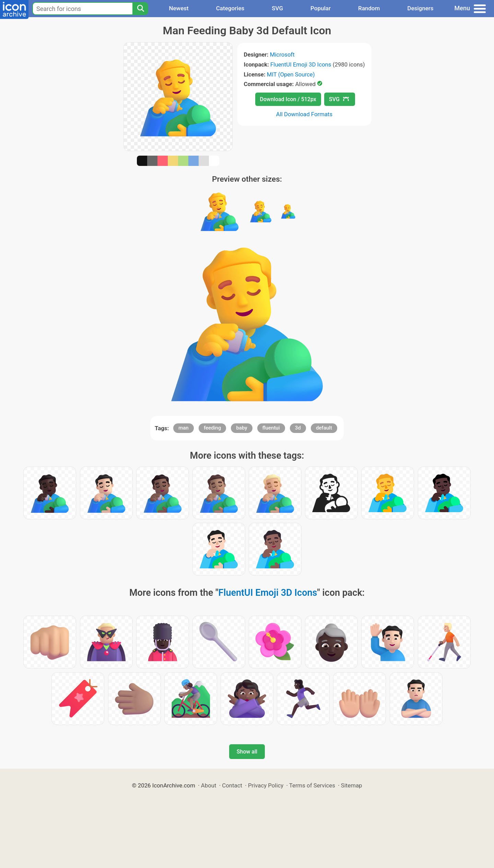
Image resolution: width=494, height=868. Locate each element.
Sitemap (352, 785)
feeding (212, 428)
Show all (247, 752)
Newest (179, 8)
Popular (321, 8)
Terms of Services (312, 785)
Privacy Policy (266, 785)
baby (242, 428)
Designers (420, 8)
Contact (232, 785)
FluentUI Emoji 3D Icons (301, 64)
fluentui (271, 428)
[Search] (140, 9)
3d (298, 428)
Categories (230, 8)
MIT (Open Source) (291, 74)
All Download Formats (304, 114)
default (324, 428)
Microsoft (282, 55)
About (209, 785)
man (184, 428)
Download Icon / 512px (288, 99)
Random (369, 8)
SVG (277, 8)
